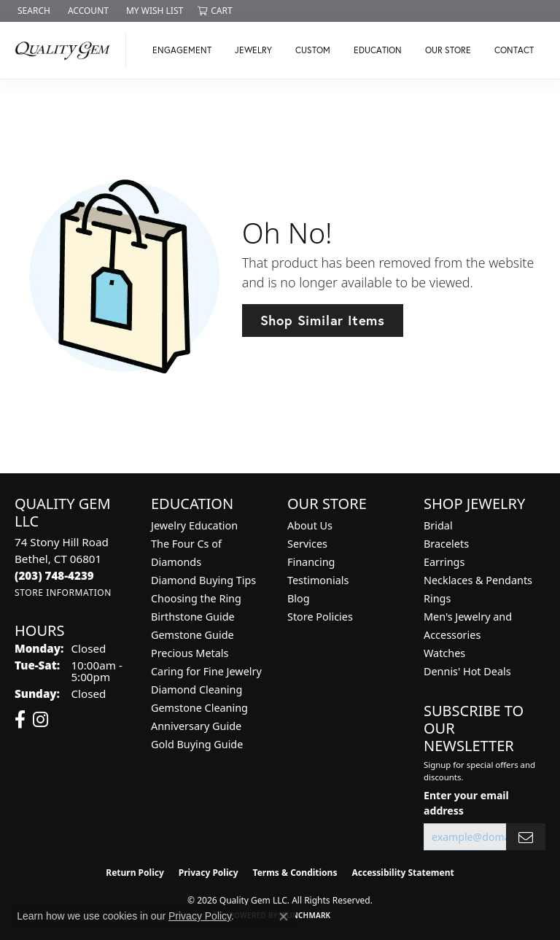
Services (307, 544)
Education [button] (378, 50)
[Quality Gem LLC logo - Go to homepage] (67, 50)
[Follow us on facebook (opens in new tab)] (20, 720)
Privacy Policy (209, 873)
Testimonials (318, 580)
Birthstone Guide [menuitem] (193, 617)
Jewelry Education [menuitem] (194, 525)
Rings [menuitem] (437, 598)
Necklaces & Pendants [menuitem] (478, 580)
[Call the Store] (54, 575)
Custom (313, 50)
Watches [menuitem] (444, 653)
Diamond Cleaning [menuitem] (197, 690)
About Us (310, 525)
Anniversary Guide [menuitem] (196, 726)
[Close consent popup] (284, 917)
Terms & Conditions (295, 873)
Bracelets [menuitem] (446, 544)
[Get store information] (63, 593)
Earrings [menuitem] (444, 562)
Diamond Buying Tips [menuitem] (203, 580)
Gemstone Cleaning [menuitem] (199, 708)
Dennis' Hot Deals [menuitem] (467, 671)
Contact (514, 50)
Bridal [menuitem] (438, 525)
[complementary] (454, 860)
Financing (311, 562)
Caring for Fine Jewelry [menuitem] (206, 671)
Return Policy (135, 873)
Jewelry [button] (253, 50)
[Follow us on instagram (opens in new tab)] (40, 720)
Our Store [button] (448, 50)
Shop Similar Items (323, 320)
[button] (32, 11)
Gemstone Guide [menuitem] (192, 635)
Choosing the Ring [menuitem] (196, 598)
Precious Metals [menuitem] (190, 653)
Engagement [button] (182, 50)
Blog (299, 598)
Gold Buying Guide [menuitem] (197, 744)
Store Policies (320, 617)
